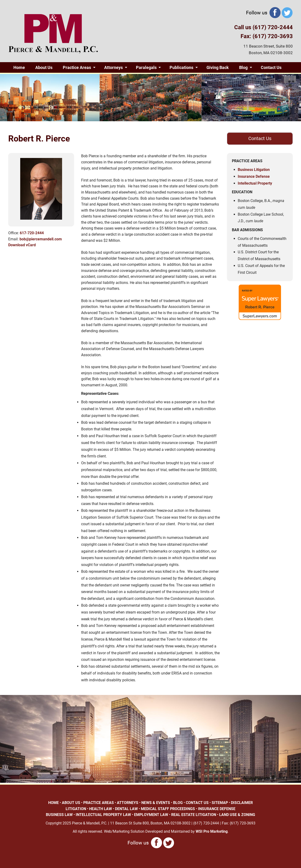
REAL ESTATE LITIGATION (194, 815)
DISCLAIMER (242, 803)
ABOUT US (71, 803)
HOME (53, 803)
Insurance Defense (254, 176)
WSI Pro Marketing (212, 831)
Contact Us (271, 67)
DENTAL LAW (126, 809)
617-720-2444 (32, 233)
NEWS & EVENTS (156, 803)
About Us (44, 67)
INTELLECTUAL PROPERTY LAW (103, 815)
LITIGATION (76, 809)
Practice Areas (77, 67)
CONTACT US (197, 803)
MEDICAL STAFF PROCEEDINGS (168, 809)
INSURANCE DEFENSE (217, 809)
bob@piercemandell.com (41, 239)
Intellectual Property (255, 183)
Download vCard (22, 245)
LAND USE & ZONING (237, 815)
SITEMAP (220, 803)
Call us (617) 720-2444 (263, 27)
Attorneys (113, 67)
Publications (181, 67)
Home (19, 67)
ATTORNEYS (128, 803)
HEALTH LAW (101, 809)
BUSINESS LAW (59, 815)
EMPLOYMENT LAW (151, 815)
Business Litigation (254, 170)
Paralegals (146, 67)
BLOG (178, 803)
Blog (243, 67)
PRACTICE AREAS (99, 803)
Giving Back (218, 67)
